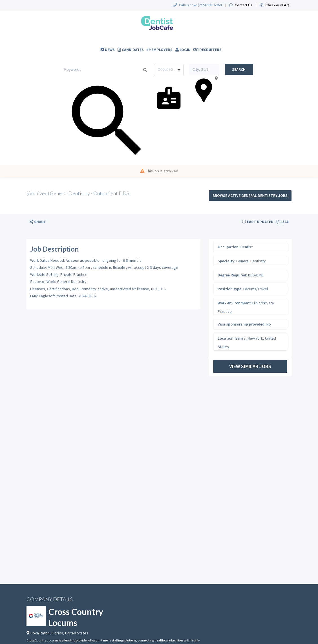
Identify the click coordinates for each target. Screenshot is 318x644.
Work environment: (234, 303)
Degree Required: (232, 275)
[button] (38, 222)
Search (239, 69)
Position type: (230, 289)
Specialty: (227, 261)
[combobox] (169, 70)
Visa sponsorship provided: (242, 324)
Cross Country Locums (76, 617)
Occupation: (229, 247)
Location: (226, 338)
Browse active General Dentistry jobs (250, 195)
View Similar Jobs (250, 366)
